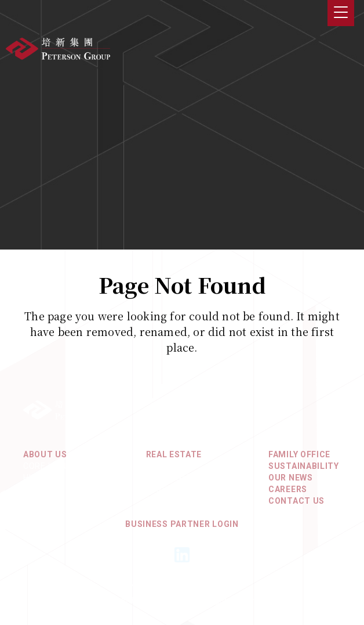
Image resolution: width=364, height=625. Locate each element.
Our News (291, 478)
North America (180, 478)
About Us (45, 454)
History (41, 478)
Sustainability (304, 466)
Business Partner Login (182, 524)
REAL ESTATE (174, 454)
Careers (288, 489)
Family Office (299, 454)
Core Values (52, 466)
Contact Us (296, 501)
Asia (156, 466)
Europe (163, 489)
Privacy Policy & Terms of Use (182, 587)
